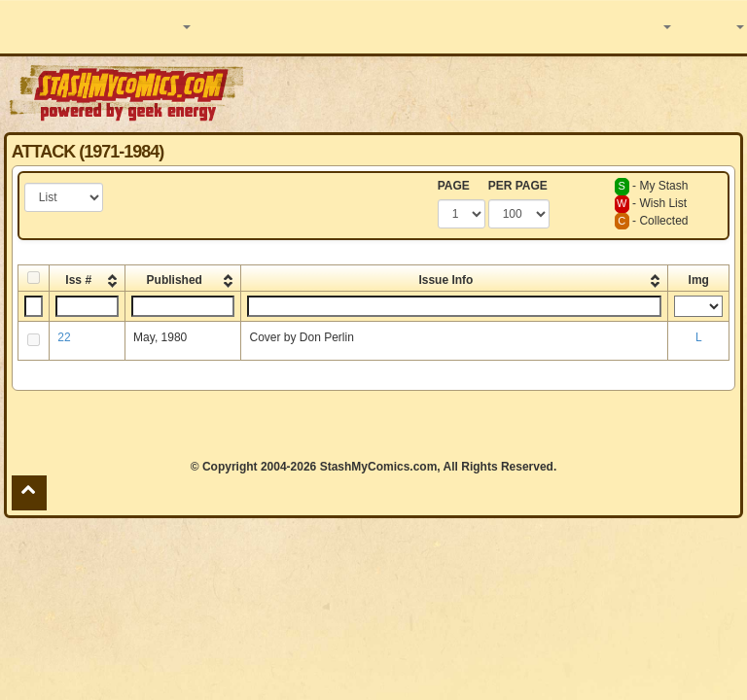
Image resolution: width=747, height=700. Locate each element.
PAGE (454, 186)
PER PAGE (518, 186)
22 (64, 337)
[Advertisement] (497, 92)
